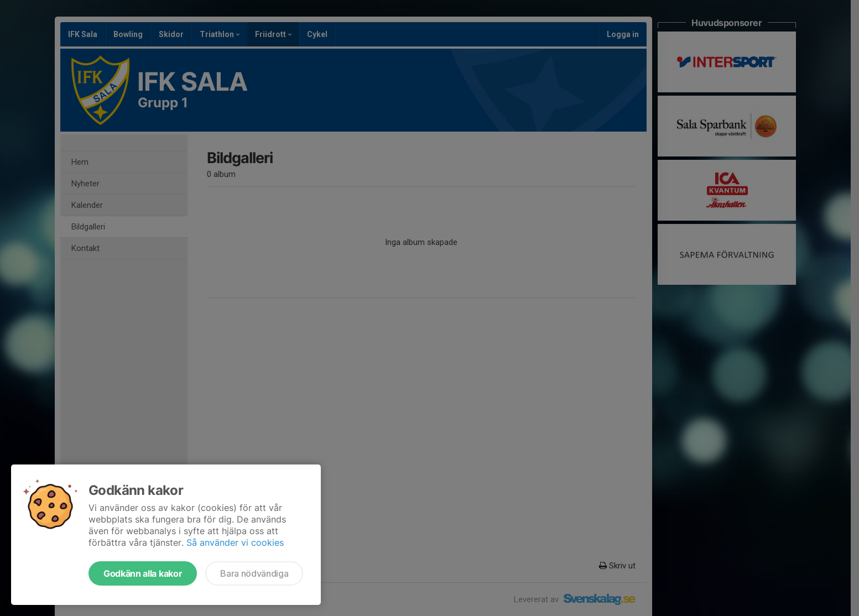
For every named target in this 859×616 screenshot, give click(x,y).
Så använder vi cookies (235, 542)
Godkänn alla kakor (143, 573)
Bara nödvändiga (254, 573)
